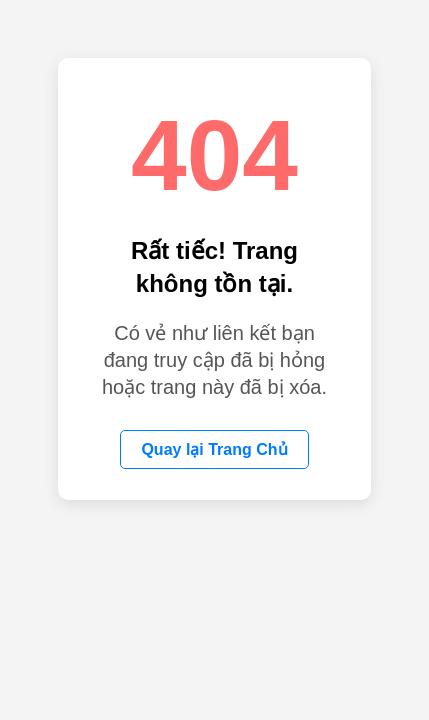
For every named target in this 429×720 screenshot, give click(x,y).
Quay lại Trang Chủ (214, 449)
